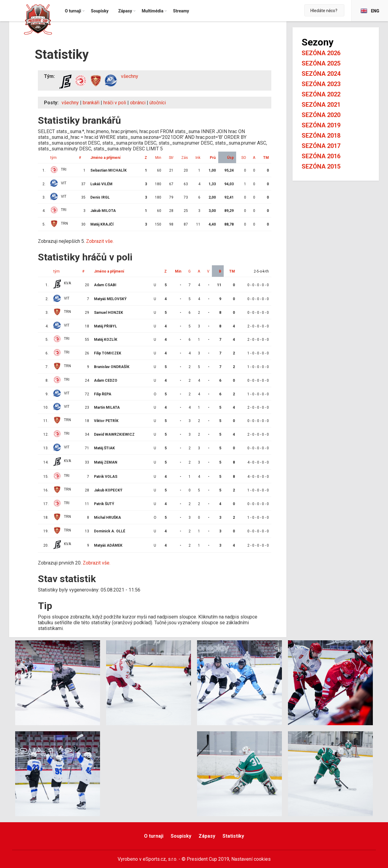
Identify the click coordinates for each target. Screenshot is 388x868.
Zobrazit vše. (100, 241)
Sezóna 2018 (321, 136)
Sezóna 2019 (321, 125)
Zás (185, 158)
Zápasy (207, 836)
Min (158, 158)
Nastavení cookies (251, 859)
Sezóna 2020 (321, 115)
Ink (198, 158)
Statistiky (233, 836)
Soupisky (181, 836)
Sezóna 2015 (321, 166)
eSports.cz (154, 859)
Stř (171, 158)
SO (244, 158)
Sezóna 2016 (321, 156)
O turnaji (154, 836)
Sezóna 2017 (321, 146)
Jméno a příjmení (105, 158)
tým (54, 158)
